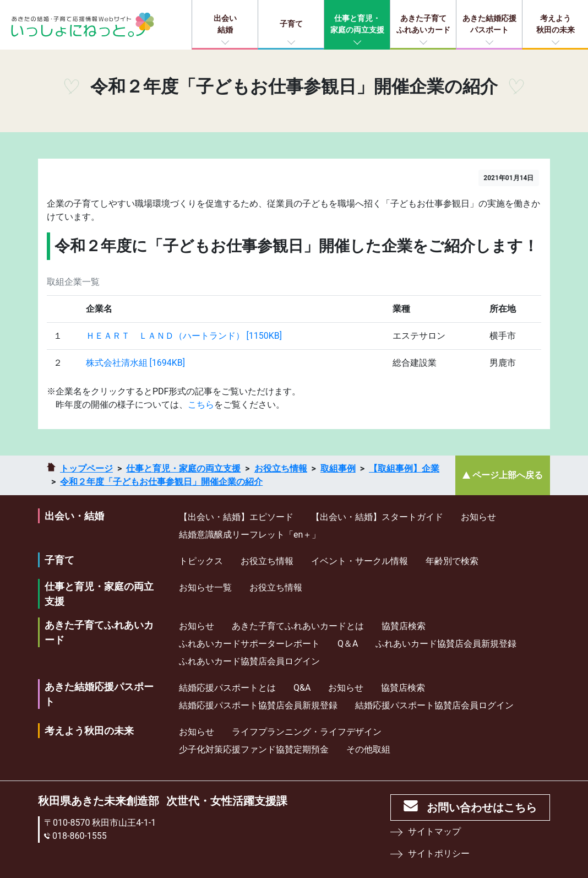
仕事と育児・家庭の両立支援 (357, 24)
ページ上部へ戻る (508, 475)
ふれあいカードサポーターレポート (249, 644)
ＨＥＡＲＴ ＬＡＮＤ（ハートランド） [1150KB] (184, 336)
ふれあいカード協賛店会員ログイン (249, 661)
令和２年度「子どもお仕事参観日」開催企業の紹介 (161, 482)
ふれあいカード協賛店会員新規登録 (446, 644)
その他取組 (368, 749)
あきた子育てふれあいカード (423, 24)
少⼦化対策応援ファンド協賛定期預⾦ (254, 749)
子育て (291, 24)
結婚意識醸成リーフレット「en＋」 (250, 535)
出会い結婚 (225, 24)
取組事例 (338, 468)
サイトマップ (434, 831)
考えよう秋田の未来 (556, 24)
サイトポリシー (439, 853)
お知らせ (478, 517)
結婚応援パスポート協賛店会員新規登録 (258, 705)
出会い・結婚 (74, 516)
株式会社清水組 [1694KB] (135, 363)
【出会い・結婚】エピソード (236, 517)
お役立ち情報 (281, 468)
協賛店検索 (404, 626)
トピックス (201, 561)
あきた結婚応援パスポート (489, 24)
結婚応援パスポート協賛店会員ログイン (434, 705)
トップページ (86, 468)
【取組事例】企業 (404, 468)
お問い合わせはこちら (482, 807)
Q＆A (348, 644)
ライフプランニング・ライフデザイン (307, 732)
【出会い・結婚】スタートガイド (377, 517)
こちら (201, 405)
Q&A (302, 688)
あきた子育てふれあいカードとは (298, 626)
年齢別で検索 (452, 561)
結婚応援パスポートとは (227, 688)
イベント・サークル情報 (360, 561)
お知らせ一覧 (205, 587)
